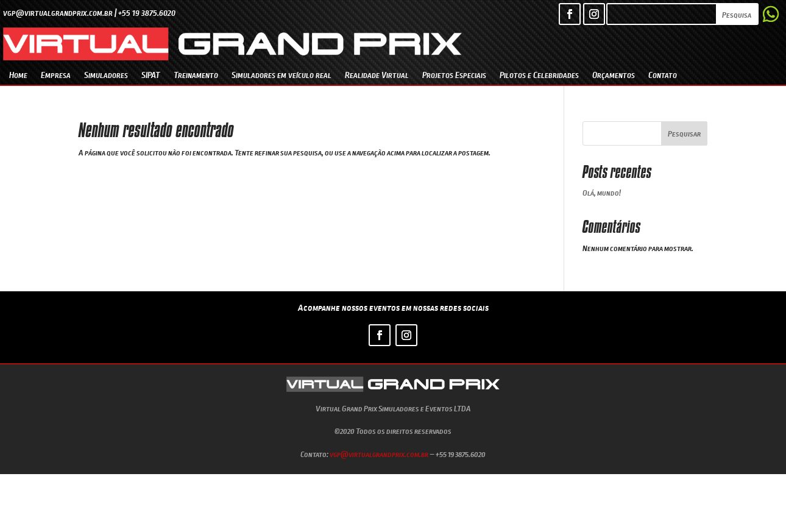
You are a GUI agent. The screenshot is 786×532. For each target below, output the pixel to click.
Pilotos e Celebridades (539, 75)
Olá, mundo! (602, 193)
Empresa (56, 75)
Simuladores (106, 75)
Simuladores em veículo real (281, 75)
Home (18, 75)
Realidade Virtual (377, 75)
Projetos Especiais (454, 75)
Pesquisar (684, 133)
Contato (663, 75)
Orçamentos (614, 75)
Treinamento (196, 75)
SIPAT (151, 75)
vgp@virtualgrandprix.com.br (379, 454)
